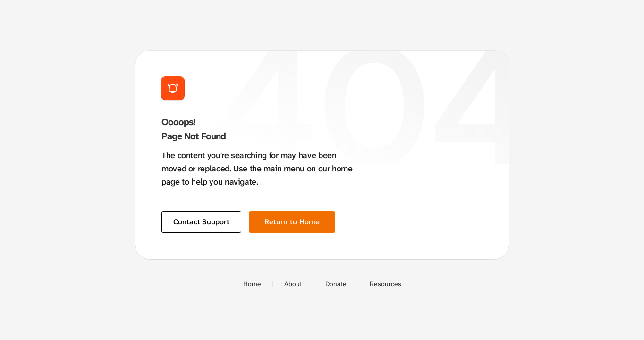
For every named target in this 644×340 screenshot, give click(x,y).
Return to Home (292, 222)
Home (252, 284)
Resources (386, 284)
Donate (336, 284)
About (293, 284)
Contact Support (201, 222)
